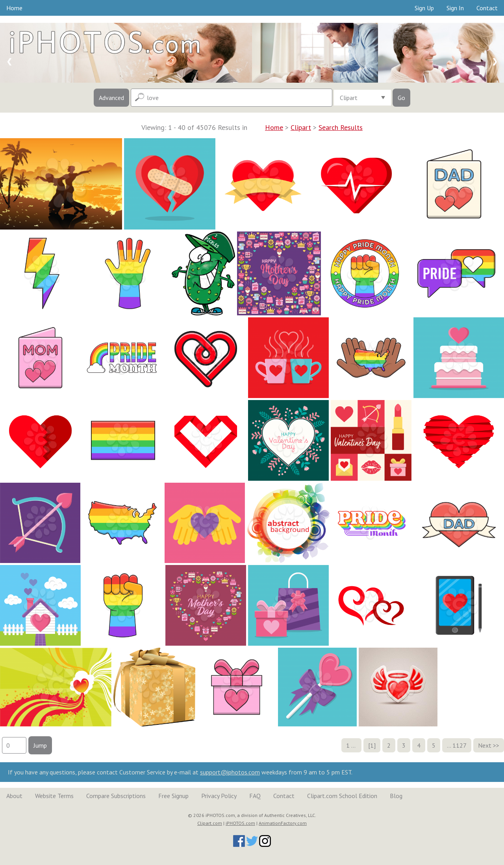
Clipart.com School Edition (342, 796)
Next (485, 745)
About (14, 796)
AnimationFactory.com (283, 823)
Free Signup (173, 796)
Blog (396, 796)
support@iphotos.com (230, 772)
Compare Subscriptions (116, 796)
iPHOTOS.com (240, 823)
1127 (460, 745)
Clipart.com (210, 823)
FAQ (255, 796)
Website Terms (54, 796)
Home (14, 8)
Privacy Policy (219, 796)
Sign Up (424, 8)
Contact (487, 8)
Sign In (455, 8)
